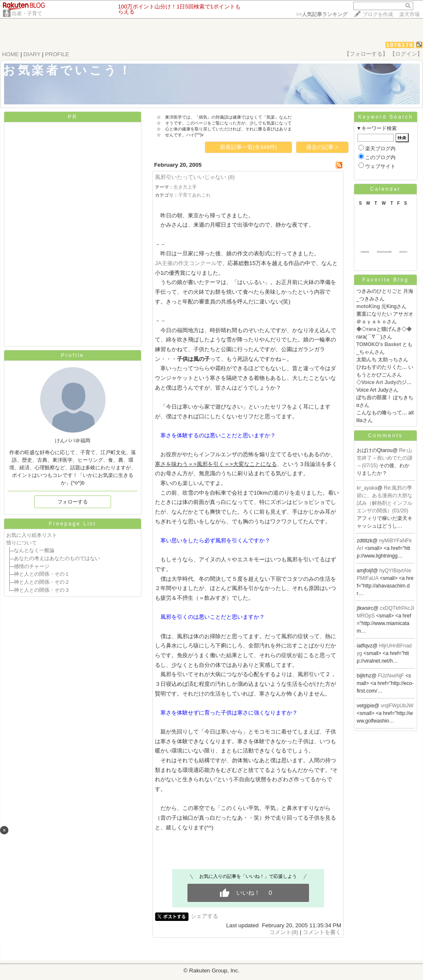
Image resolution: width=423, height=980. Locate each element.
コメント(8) (284, 932)
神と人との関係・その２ (42, 582)
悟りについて (22, 543)
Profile (72, 355)
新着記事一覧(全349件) (248, 147)
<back (365, 252)
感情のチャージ (32, 566)
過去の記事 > (322, 147)
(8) (231, 177)
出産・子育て (27, 14)
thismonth (384, 252)
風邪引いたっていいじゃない (191, 177)
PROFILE (57, 54)
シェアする (205, 916)
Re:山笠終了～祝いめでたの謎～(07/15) (385, 458)
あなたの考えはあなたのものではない (57, 558)
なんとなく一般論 (34, 550)
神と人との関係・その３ (42, 590)
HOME (11, 54)
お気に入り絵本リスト (32, 535)
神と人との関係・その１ (42, 574)
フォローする (73, 502)
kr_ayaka (367, 488)
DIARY (32, 54)
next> (404, 252)
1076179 (400, 45)
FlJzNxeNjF (392, 676)
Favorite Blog (385, 280)
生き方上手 (185, 187)
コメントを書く (322, 932)
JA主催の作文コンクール (186, 263)
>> (322, 14)
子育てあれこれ (194, 195)
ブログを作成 (378, 14)
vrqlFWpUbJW (397, 706)
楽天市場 (409, 14)
